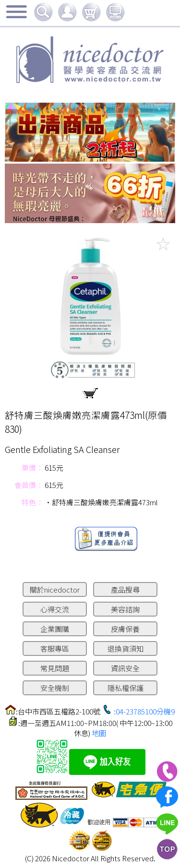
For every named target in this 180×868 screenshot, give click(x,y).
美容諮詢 (125, 609)
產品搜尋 (125, 589)
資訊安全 (125, 668)
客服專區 (55, 648)
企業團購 (55, 629)
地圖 (99, 733)
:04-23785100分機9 (144, 711)
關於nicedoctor (55, 589)
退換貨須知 (126, 648)
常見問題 (55, 668)
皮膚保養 (125, 629)
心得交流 (55, 609)
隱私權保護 (126, 688)
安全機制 (55, 688)
